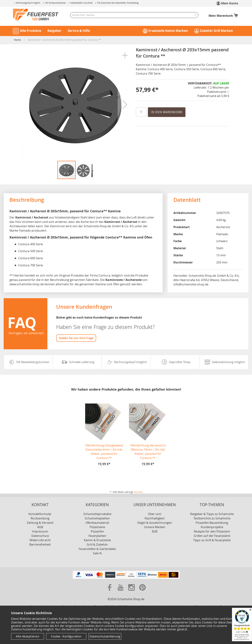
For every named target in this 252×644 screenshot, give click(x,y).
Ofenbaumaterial (97, 523)
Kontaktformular (40, 514)
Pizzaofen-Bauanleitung (212, 523)
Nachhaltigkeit (155, 518)
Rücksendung (40, 518)
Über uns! (155, 514)
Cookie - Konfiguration (66, 636)
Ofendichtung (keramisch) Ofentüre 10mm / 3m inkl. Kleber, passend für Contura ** (148, 452)
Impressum (40, 531)
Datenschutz (40, 536)
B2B (155, 531)
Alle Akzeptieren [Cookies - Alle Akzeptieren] (28, 636)
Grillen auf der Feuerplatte (212, 536)
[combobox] (134, 15)
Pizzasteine (97, 527)
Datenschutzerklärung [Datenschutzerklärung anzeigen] (105, 636)
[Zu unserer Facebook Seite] (110, 591)
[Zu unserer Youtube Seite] (121, 591)
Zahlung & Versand (40, 523)
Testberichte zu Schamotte (212, 518)
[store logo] (36, 15)
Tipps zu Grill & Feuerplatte (212, 540)
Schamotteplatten (97, 518)
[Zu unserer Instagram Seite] (132, 591)
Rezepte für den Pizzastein (212, 531)
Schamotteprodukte (97, 514)
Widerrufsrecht (40, 540)
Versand (138, 492)
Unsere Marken (155, 527)
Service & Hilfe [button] (79, 31)
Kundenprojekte (212, 527)
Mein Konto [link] (230, 3)
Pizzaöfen (97, 531)
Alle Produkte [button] (31, 31)
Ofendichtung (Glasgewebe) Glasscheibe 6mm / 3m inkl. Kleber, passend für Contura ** (104, 452)
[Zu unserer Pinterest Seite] (142, 591)
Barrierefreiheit (40, 544)
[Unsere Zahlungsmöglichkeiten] (126, 578)
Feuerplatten (97, 536)
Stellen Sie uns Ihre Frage (76, 338)
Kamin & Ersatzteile (97, 540)
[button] (125, 55)
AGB (40, 527)
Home (17, 40)
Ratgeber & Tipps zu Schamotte (212, 514)
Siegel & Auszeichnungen (155, 523)
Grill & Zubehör (97, 544)
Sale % (97, 553)
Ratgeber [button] (54, 31)
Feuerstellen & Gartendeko (97, 549)
